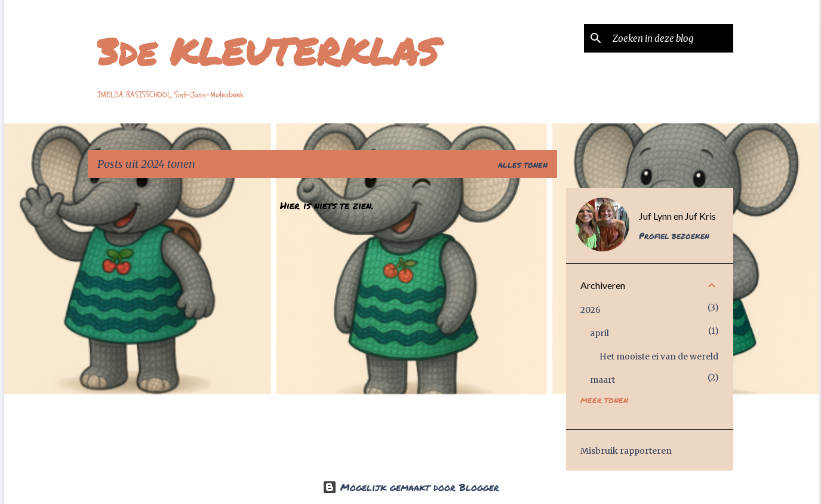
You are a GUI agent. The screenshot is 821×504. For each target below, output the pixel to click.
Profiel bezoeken (674, 235)
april (599, 333)
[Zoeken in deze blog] (671, 38)
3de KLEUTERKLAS (268, 51)
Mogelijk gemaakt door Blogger (411, 487)
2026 (591, 310)
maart (602, 380)
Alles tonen (523, 165)
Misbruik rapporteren (626, 451)
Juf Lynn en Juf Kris (677, 216)
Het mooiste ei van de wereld (659, 357)
